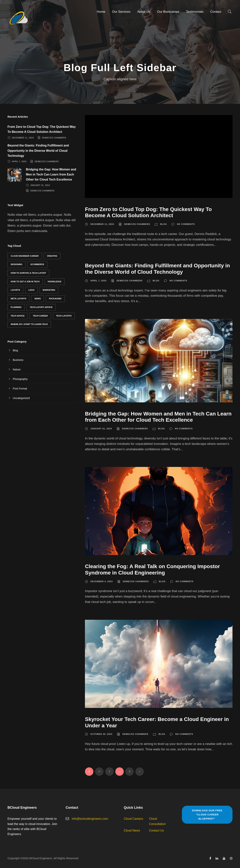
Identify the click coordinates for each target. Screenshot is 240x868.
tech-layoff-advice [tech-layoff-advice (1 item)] (41, 307)
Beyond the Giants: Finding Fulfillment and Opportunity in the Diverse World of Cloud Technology (38, 150)
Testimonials (195, 12)
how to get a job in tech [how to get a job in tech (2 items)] (25, 282)
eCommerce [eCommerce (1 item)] (37, 264)
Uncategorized (21, 398)
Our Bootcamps (168, 12)
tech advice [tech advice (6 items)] (18, 316)
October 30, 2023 (101, 734)
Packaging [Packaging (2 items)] (55, 299)
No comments (186, 224)
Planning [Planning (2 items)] (16, 307)
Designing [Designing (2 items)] (16, 264)
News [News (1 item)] (38, 299)
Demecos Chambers (137, 224)
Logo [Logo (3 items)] (31, 290)
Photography (20, 379)
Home (101, 12)
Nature (17, 369)
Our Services (121, 12)
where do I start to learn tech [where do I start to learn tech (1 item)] (29, 324)
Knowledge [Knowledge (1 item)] (55, 282)
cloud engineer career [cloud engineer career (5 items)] (25, 256)
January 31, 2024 (101, 429)
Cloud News (132, 830)
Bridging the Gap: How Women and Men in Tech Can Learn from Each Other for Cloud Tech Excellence (51, 174)
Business (18, 360)
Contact (216, 12)
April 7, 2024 (98, 281)
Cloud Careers (133, 819)
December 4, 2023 (102, 581)
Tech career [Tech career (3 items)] (40, 316)
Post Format (20, 389)
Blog (163, 224)
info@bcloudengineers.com (90, 819)
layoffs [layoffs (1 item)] (15, 290)
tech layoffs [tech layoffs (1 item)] (64, 316)
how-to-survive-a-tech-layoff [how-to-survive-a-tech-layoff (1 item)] (28, 273)
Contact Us (156, 830)
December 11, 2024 (102, 224)
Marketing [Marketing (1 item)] (49, 290)
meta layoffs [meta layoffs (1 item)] (18, 299)
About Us (144, 12)
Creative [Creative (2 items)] (52, 256)
